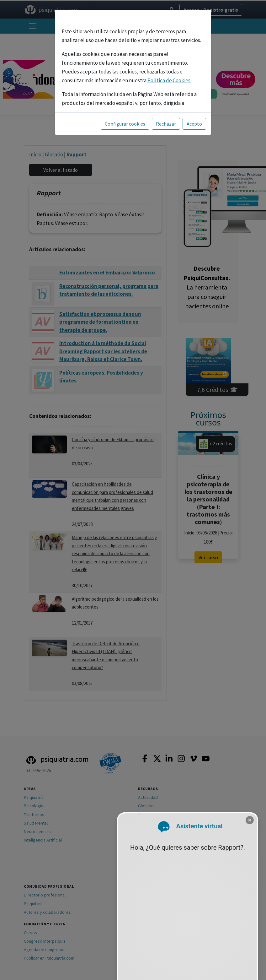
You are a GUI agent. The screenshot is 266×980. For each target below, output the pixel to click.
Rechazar (166, 124)
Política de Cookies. (169, 80)
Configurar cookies (125, 124)
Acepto (194, 124)
